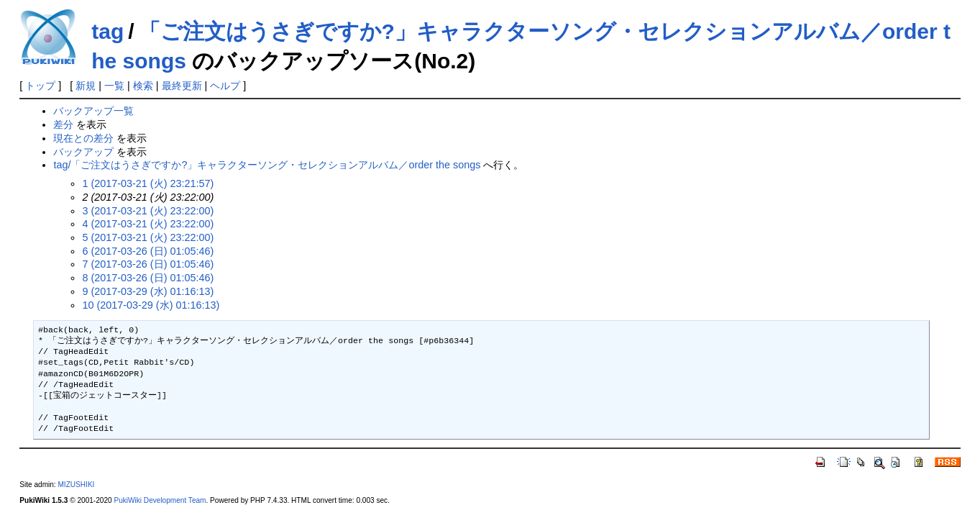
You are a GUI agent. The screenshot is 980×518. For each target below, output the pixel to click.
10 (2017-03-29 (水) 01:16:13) (151, 305)
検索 (143, 86)
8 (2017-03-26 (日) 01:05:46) (148, 278)
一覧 (114, 86)
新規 (86, 86)
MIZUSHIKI (76, 485)
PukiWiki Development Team (160, 500)
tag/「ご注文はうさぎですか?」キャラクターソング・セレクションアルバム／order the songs (267, 165)
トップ (40, 86)
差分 (63, 124)
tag (107, 31)
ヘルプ (225, 86)
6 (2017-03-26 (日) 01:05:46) (148, 251)
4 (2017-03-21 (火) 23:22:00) (148, 224)
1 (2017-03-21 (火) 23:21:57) (148, 183)
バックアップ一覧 (93, 111)
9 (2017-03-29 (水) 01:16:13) (148, 291)
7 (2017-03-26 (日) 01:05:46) (148, 264)
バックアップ (83, 152)
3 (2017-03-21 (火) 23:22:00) (148, 211)
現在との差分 (83, 138)
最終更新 (182, 86)
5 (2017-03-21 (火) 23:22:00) (148, 237)
